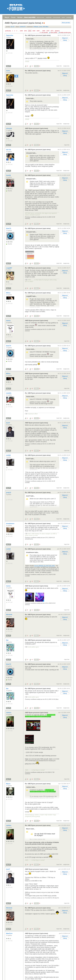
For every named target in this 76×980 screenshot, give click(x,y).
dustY (8, 423)
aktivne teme (41, 17)
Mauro (8, 784)
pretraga (69, 17)
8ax (7, 640)
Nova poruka (66, 23)
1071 (52, 31)
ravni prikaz (54, 32)
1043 (34, 31)
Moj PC (8, 66)
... (18, 31)
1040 (21, 31)
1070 (48, 31)
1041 (25, 31)
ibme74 (9, 228)
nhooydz (9, 128)
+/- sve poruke (44, 32)
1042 (30, 31)
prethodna (8, 31)
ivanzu (9, 321)
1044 (38, 31)
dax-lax (9, 150)
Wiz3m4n (9, 615)
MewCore (9, 933)
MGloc (8, 293)
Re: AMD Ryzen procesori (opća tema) (38, 35)
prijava (26, 17)
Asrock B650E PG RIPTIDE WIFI (45, 566)
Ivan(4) (9, 175)
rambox (9, 713)
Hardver (20, 17)
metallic (9, 393)
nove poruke (57, 17)
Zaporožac (10, 35)
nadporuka (66, 66)
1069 (44, 31)
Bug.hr (7, 17)
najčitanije (49, 17)
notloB (9, 455)
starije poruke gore (65, 32)
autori (63, 17)
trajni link (59, 66)
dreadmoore (10, 524)
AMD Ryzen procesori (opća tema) (36, 128)
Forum (13, 17)
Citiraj (65, 40)
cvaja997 (9, 268)
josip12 (9, 493)
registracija (32, 17)
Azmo (8, 71)
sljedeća (57, 31)
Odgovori (65, 38)
